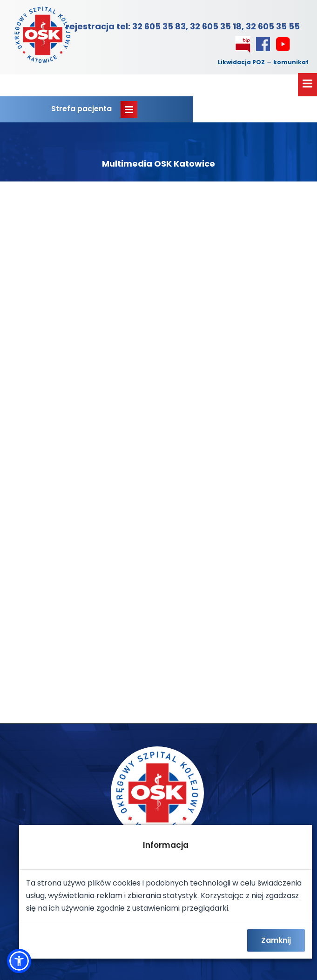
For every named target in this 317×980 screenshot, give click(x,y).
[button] (19, 961)
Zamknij (276, 940)
